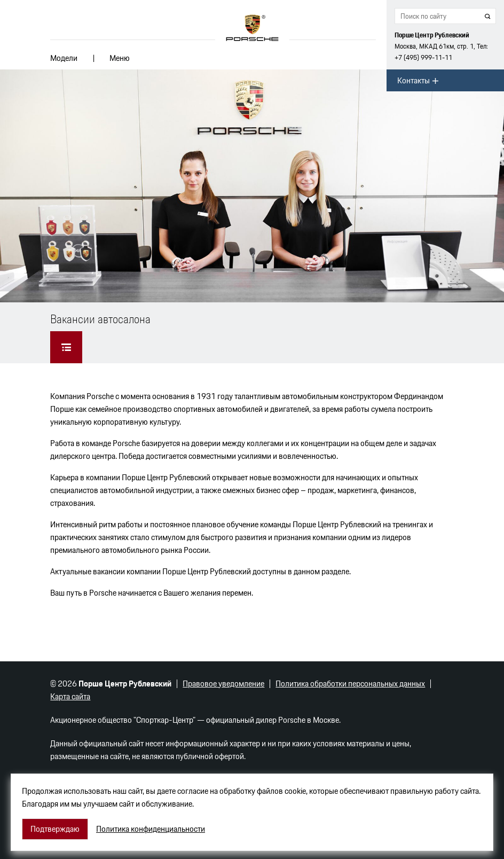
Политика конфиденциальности (151, 829)
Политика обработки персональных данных (350, 684)
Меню (120, 58)
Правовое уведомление (223, 684)
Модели (64, 58)
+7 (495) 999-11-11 (423, 57)
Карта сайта (70, 696)
